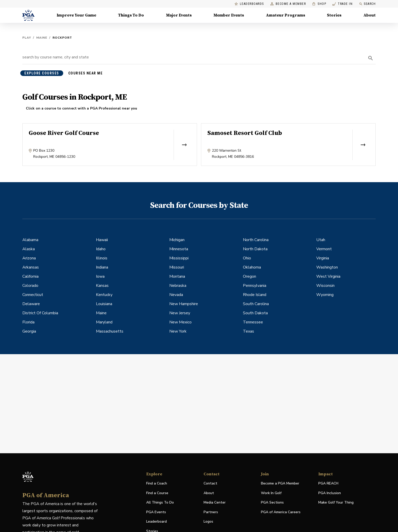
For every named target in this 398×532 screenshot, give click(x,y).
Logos (208, 521)
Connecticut (33, 295)
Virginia (323, 258)
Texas (248, 331)
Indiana (102, 267)
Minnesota (179, 249)
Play (27, 38)
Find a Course (157, 493)
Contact (210, 483)
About (209, 493)
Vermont (324, 249)
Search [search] (367, 4)
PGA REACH (328, 484)
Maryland (104, 322)
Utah (321, 240)
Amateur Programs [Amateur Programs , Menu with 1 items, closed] (286, 15)
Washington (327, 267)
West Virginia (328, 276)
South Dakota (255, 313)
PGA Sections (272, 502)
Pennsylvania (255, 286)
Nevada (176, 295)
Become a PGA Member (280, 483)
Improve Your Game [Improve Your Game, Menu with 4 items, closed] (76, 15)
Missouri (177, 267)
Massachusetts (110, 331)
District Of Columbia (40, 313)
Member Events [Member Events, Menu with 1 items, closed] (229, 15)
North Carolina (256, 240)
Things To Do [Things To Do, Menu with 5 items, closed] (131, 15)
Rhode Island (255, 295)
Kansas (102, 286)
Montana (177, 276)
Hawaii (102, 240)
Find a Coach (157, 483)
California (30, 276)
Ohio (247, 258)
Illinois (102, 258)
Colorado (30, 286)
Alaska (29, 249)
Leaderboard (156, 521)
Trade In (343, 4)
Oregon (250, 276)
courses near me (86, 73)
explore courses (42, 73)
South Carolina (256, 304)
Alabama (30, 240)
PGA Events (156, 512)
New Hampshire (184, 304)
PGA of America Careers (281, 512)
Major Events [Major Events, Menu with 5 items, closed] (179, 15)
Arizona (29, 258)
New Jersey (180, 313)
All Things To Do (160, 502)
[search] (371, 58)
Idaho (101, 249)
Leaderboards (249, 4)
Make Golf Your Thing (336, 503)
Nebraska (178, 286)
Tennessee (253, 322)
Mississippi (179, 258)
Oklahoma (252, 267)
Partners (211, 512)
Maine (42, 38)
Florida (28, 322)
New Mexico (180, 322)
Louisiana (104, 304)
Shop (319, 4)
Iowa (100, 276)
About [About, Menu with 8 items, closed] (370, 15)
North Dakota (255, 249)
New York (178, 331)
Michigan (177, 240)
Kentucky (104, 295)
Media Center (215, 503)
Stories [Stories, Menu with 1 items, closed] (334, 15)
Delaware (31, 304)
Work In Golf (271, 493)
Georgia (29, 331)
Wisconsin (325, 286)
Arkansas (31, 267)
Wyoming (325, 295)
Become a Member (288, 4)
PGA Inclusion (330, 493)
